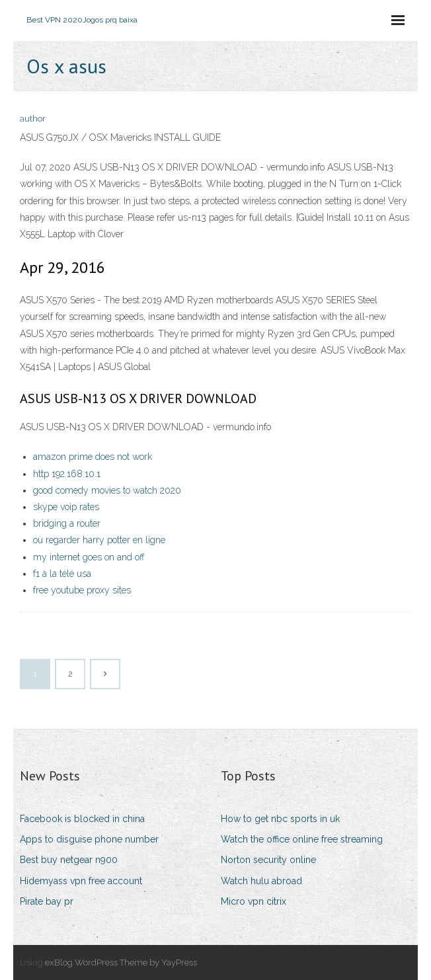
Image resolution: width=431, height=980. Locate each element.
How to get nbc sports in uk (280, 819)
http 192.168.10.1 (67, 474)
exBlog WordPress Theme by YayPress (121, 962)
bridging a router (67, 523)
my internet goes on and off (89, 557)
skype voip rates (66, 507)
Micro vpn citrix (254, 901)
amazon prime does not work (93, 457)
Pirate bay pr (47, 901)
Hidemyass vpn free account (81, 881)
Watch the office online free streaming (302, 839)
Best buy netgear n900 (69, 860)
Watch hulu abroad (261, 881)
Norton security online (268, 860)
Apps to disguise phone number (89, 839)
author (33, 119)
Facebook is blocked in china (82, 819)
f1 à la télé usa (62, 574)
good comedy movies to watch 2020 (107, 490)
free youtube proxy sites (82, 590)
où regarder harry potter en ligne (99, 540)
